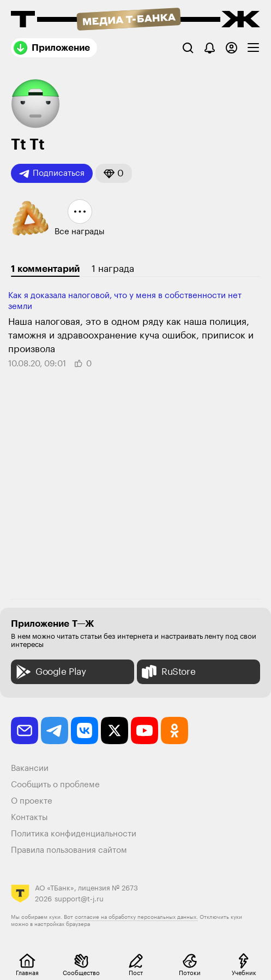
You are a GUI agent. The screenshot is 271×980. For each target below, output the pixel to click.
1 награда (113, 269)
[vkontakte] (85, 730)
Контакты (29, 818)
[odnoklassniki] (174, 730)
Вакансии (30, 768)
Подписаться (52, 174)
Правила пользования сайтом (69, 850)
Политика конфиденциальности (74, 834)
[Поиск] (188, 48)
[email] (25, 730)
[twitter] (115, 730)
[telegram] (55, 730)
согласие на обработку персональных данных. (136, 917)
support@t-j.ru (79, 899)
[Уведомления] (210, 48)
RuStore (167, 672)
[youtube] (144, 730)
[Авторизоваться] (231, 48)
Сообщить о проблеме (55, 785)
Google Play (50, 672)
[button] (114, 173)
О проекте (32, 801)
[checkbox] (253, 48)
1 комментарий (45, 269)
